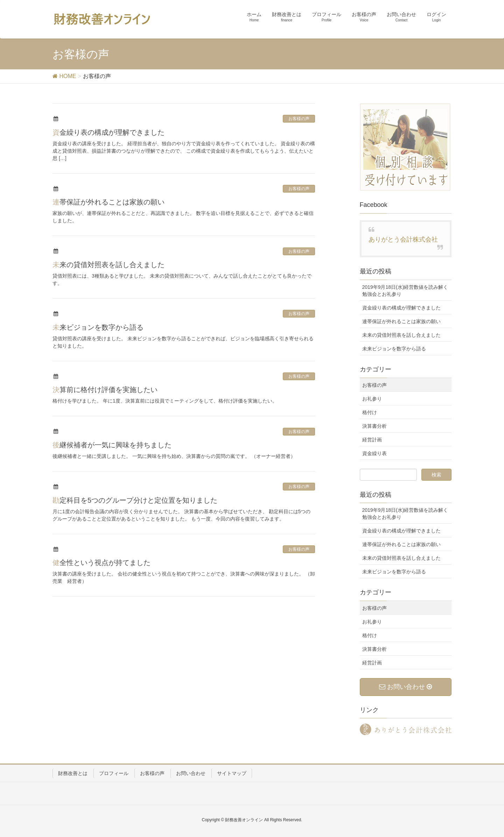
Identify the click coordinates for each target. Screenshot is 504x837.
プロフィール (114, 773)
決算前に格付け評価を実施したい (105, 390)
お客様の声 (299, 119)
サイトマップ (232, 773)
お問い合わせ (191, 773)
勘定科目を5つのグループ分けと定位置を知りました (135, 500)
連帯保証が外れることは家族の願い (108, 202)
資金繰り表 (374, 453)
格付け (370, 412)
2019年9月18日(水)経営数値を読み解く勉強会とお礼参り (405, 291)
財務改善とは (73, 773)
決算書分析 (374, 426)
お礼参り (372, 399)
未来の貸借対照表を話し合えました (108, 265)
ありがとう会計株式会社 (403, 239)
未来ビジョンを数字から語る (98, 327)
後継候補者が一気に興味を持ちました (112, 445)
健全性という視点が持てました (101, 563)
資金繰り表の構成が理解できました (108, 132)
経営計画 (372, 440)
